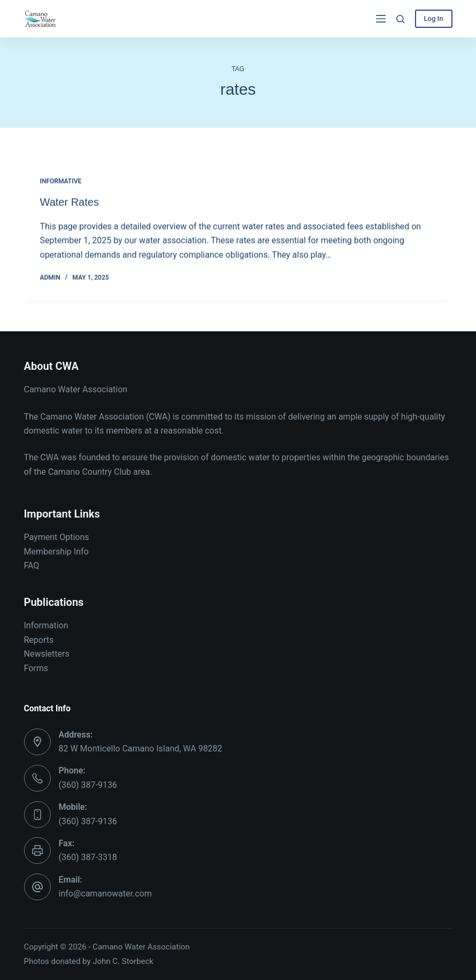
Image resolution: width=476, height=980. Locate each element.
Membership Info (56, 552)
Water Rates (70, 202)
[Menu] (381, 19)
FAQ (32, 565)
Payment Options (57, 537)
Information (46, 625)
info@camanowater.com (105, 894)
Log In (434, 18)
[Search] (400, 19)
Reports (39, 640)
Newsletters (47, 654)
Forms (36, 668)
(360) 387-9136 (88, 785)
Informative (61, 182)
